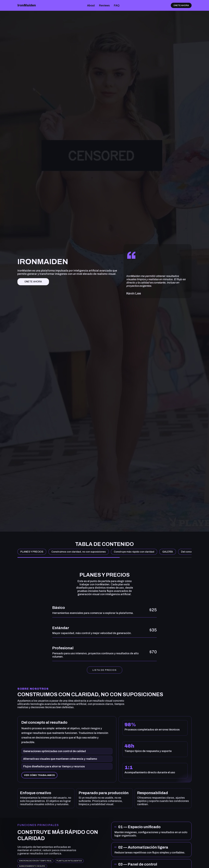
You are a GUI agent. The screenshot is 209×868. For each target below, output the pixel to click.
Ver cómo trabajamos (39, 775)
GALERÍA (168, 552)
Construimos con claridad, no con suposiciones (79, 552)
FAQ (117, 5)
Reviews (104, 5)
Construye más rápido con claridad (134, 552)
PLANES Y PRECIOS (32, 552)
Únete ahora (181, 5)
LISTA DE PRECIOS (105, 670)
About (91, 5)
